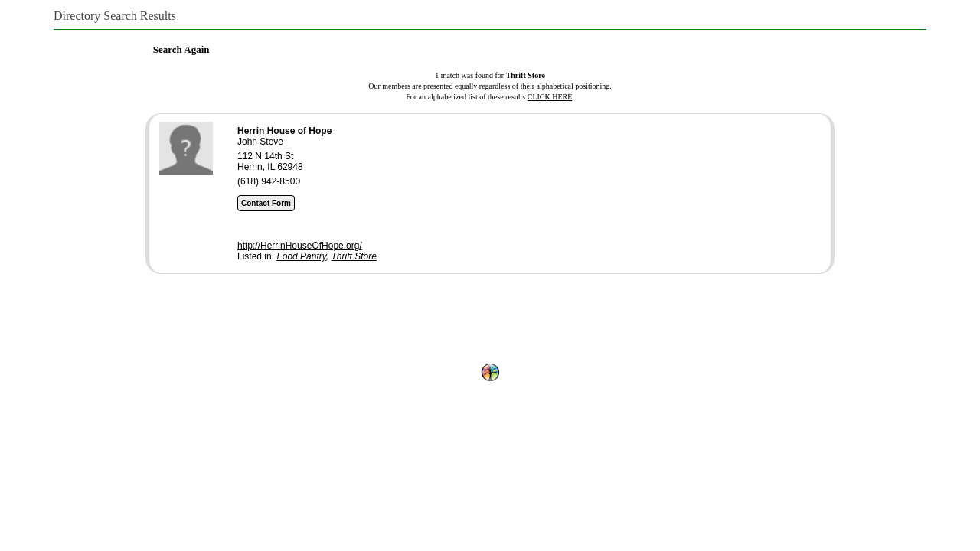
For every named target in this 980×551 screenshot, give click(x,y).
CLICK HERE (550, 97)
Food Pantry (301, 256)
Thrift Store (354, 256)
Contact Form (266, 203)
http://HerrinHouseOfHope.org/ (300, 246)
